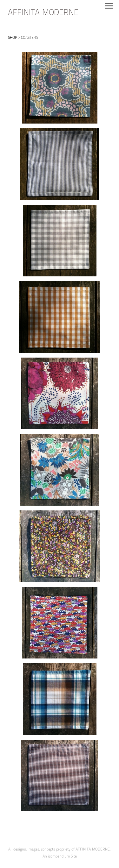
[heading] (43, 14)
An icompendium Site (60, 857)
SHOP (13, 38)
